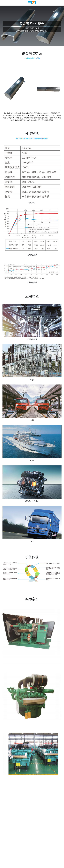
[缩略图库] (32, 322)
